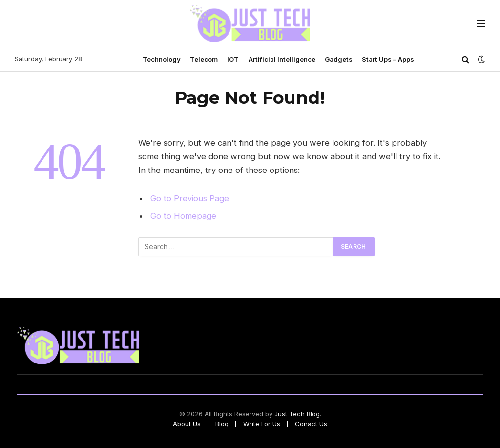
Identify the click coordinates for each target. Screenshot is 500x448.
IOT (233, 59)
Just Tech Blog (297, 414)
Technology (162, 59)
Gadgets (339, 59)
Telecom (204, 59)
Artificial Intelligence (282, 59)
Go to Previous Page (190, 198)
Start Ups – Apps (388, 59)
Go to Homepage (183, 216)
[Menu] (481, 24)
